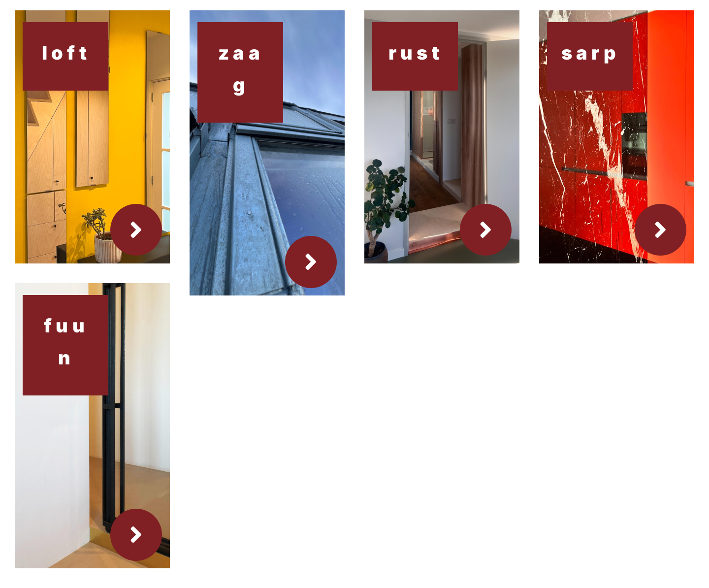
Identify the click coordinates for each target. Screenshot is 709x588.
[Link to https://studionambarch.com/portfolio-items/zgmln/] (311, 262)
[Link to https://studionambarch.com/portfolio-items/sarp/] (661, 230)
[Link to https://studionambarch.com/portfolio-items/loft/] (136, 230)
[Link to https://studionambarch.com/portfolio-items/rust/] (486, 230)
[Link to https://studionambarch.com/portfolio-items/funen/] (136, 535)
